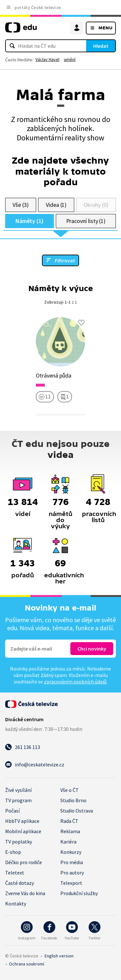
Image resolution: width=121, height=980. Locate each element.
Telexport (71, 883)
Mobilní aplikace (23, 831)
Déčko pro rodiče (24, 862)
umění (70, 59)
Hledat (101, 46)
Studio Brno (73, 800)
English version (59, 956)
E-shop (13, 852)
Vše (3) (21, 205)
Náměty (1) (30, 221)
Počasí (12, 811)
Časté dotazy (20, 883)
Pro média (72, 862)
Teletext (15, 873)
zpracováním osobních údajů (75, 682)
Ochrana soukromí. (27, 964)
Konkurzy (71, 852)
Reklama (70, 831)
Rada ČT (69, 821)
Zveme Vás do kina (25, 893)
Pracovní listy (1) (86, 221)
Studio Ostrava (77, 811)
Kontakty (16, 904)
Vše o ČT (70, 790)
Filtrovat (65, 260)
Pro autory (72, 873)
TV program (18, 800)
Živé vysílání (18, 790)
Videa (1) (56, 205)
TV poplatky (19, 842)
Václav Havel (47, 59)
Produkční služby (79, 893)
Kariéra (68, 842)
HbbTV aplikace (22, 821)
